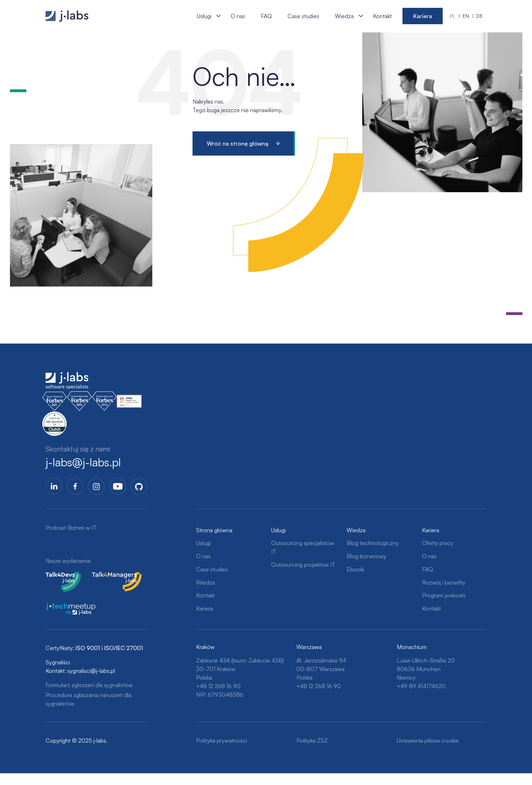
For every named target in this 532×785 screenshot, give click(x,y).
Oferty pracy (438, 543)
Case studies (303, 16)
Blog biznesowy (367, 556)
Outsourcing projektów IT (303, 565)
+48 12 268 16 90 (218, 686)
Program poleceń (444, 595)
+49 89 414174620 (421, 686)
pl (452, 16)
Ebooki (355, 569)
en (466, 16)
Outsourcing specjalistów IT (303, 547)
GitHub (139, 486)
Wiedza (344, 16)
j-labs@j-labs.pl (83, 462)
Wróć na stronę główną (238, 143)
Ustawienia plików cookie (428, 740)
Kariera (423, 16)
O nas (238, 16)
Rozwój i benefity (444, 582)
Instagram (96, 486)
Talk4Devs (59, 576)
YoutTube (118, 486)
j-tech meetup (63, 607)
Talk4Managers (111, 576)
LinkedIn (54, 486)
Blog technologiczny (373, 543)
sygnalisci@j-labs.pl (91, 671)
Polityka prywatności (222, 740)
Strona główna (214, 530)
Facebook (75, 486)
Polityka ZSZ (312, 740)
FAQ (266, 16)
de (480, 16)
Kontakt (382, 16)
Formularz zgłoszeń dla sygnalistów (89, 685)
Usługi (204, 16)
